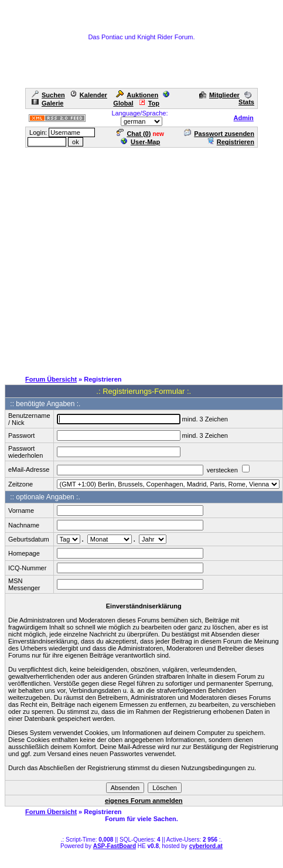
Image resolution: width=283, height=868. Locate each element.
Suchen (48, 95)
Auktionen (137, 95)
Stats (246, 98)
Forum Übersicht (51, 379)
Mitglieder (219, 95)
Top (149, 103)
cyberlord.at (206, 846)
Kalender (88, 95)
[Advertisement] (110, 259)
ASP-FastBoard (115, 846)
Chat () (134, 134)
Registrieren (231, 142)
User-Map (140, 142)
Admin (244, 118)
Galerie (47, 103)
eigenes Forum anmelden (144, 801)
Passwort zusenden (219, 134)
